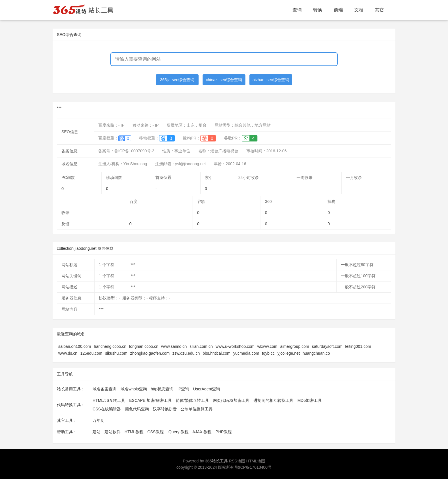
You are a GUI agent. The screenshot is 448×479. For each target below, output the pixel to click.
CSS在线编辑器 (107, 409)
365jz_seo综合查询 (177, 80)
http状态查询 (162, 389)
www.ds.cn (68, 353)
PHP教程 (224, 432)
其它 (379, 10)
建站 (97, 432)
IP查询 (183, 389)
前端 (338, 10)
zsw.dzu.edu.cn (186, 353)
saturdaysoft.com (327, 346)
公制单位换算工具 (197, 409)
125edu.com (91, 353)
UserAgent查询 (207, 389)
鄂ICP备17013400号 (253, 467)
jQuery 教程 (178, 432)
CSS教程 (156, 432)
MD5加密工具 (310, 400)
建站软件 (113, 432)
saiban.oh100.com (75, 346)
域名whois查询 (134, 389)
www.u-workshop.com (235, 346)
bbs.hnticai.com (216, 353)
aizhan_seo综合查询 (271, 80)
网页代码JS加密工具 (231, 400)
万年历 (99, 420)
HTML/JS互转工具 (109, 400)
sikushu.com (116, 353)
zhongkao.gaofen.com (150, 353)
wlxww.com (267, 346)
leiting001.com (358, 346)
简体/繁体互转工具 (192, 400)
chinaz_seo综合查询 (224, 80)
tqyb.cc (268, 353)
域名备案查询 (105, 389)
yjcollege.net (289, 353)
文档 (359, 10)
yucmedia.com (246, 353)
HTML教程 (134, 432)
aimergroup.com (295, 346)
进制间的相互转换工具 (273, 400)
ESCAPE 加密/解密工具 (150, 400)
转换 (318, 10)
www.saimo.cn (174, 346)
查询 (297, 10)
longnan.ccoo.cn (144, 346)
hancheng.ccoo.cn (110, 346)
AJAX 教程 (202, 432)
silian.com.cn (201, 346)
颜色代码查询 (137, 409)
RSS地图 (237, 461)
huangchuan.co (316, 353)
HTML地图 (256, 461)
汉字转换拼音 (165, 409)
